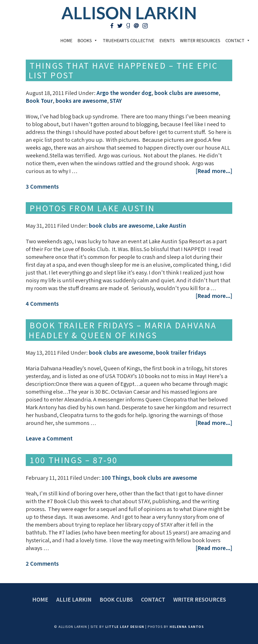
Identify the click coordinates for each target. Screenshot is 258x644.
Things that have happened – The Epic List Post (123, 70)
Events (167, 40)
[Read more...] (214, 171)
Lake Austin (171, 225)
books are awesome (81, 101)
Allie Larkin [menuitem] (74, 599)
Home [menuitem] (40, 599)
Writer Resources (200, 40)
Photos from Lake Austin (92, 208)
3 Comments (42, 186)
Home (66, 40)
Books (88, 40)
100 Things (116, 478)
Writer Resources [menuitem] (200, 599)
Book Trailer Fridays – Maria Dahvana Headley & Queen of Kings (123, 330)
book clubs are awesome (186, 93)
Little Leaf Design (125, 626)
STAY (116, 101)
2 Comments (42, 563)
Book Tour (39, 101)
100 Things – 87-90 (74, 460)
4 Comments (42, 304)
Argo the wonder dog (124, 93)
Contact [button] (238, 40)
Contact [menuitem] (153, 599)
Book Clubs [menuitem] (116, 599)
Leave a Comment (49, 438)
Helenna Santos (187, 626)
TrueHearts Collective (128, 40)
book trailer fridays (181, 352)
